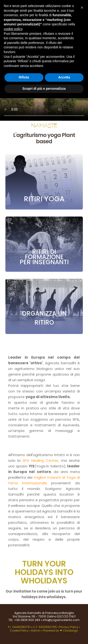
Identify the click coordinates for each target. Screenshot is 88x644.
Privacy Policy (69, 627)
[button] (82, 8)
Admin (36, 630)
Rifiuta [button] (24, 77)
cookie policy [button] (13, 29)
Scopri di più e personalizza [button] (44, 89)
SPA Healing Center (40, 460)
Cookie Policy (20, 630)
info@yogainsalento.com (61, 620)
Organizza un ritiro (44, 318)
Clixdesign (71, 630)
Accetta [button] (64, 77)
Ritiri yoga (44, 199)
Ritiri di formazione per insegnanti (44, 257)
